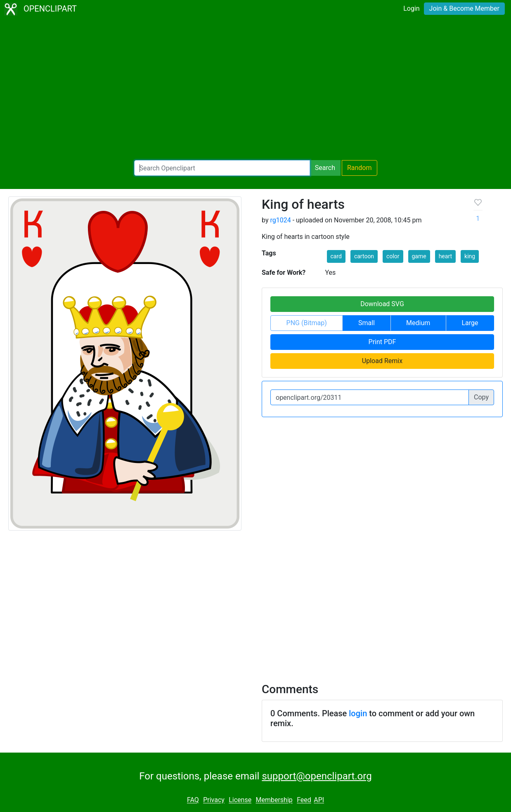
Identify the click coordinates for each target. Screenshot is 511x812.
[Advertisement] (255, 89)
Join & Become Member (464, 8)
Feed (304, 800)
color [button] (393, 256)
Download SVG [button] (382, 304)
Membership (274, 800)
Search (325, 168)
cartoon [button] (364, 256)
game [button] (419, 256)
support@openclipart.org (317, 776)
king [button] (470, 256)
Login (411, 8)
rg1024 (280, 220)
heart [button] (445, 256)
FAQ (193, 800)
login (358, 713)
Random (360, 168)
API (319, 800)
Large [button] (470, 323)
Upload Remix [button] (382, 361)
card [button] (336, 256)
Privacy (214, 800)
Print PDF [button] (382, 342)
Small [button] (367, 323)
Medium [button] (418, 323)
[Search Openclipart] (222, 168)
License (240, 800)
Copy (481, 397)
